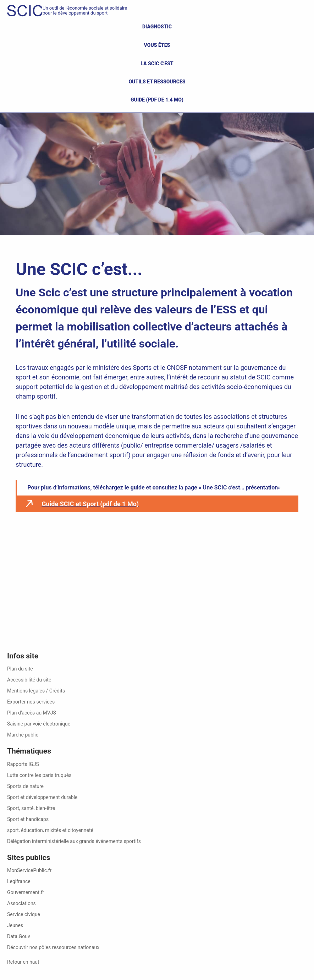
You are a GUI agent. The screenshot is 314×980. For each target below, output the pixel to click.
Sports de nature (25, 786)
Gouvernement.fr (26, 892)
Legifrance (19, 881)
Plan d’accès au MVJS (32, 713)
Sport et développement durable (42, 797)
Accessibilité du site (29, 680)
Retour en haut (23, 962)
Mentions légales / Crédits (36, 691)
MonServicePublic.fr (29, 870)
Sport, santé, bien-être (31, 808)
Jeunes (15, 925)
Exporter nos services (31, 702)
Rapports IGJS (23, 764)
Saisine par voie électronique (39, 724)
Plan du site (20, 669)
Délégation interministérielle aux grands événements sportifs (74, 841)
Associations (21, 903)
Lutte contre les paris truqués (39, 775)
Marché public (23, 735)
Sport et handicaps (28, 819)
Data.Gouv (19, 936)
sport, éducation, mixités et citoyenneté (50, 830)
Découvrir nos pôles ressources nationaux (53, 947)
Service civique (24, 914)
